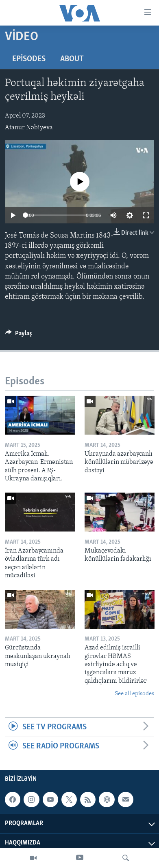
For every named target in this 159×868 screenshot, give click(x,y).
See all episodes (134, 694)
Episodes (29, 59)
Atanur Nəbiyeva (29, 128)
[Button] (19, 335)
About (72, 59)
